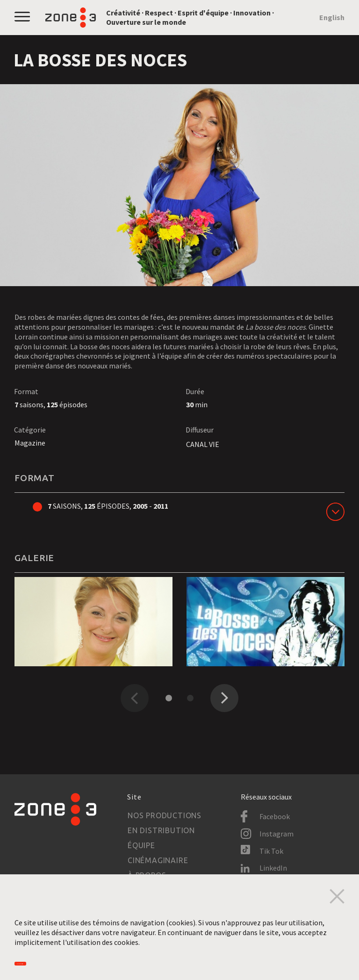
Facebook (275, 816)
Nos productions (165, 815)
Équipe (141, 845)
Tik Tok (271, 851)
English (332, 17)
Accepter (44, 958)
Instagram (276, 834)
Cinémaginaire (158, 860)
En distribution (161, 830)
